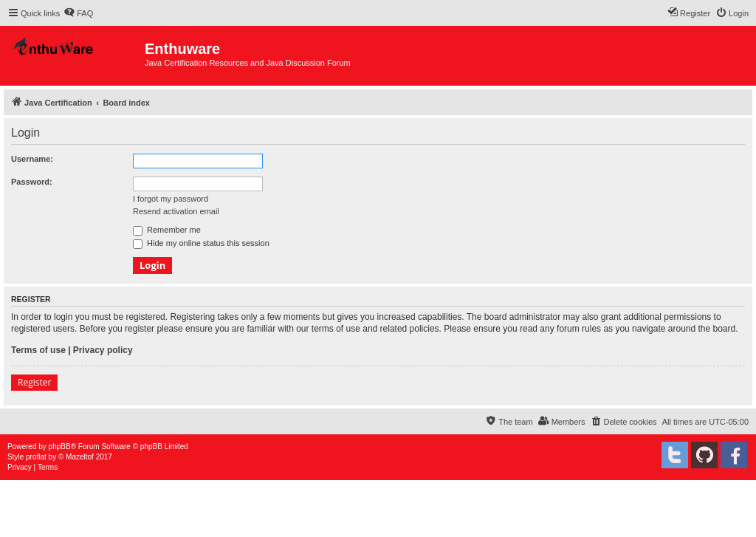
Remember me (167, 230)
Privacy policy (103, 350)
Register (34, 382)
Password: (32, 182)
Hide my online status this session (201, 243)
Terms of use (38, 350)
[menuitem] (78, 13)
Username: (32, 159)
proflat (36, 457)
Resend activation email (176, 211)
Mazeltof (80, 457)
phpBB (60, 447)
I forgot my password (171, 199)
